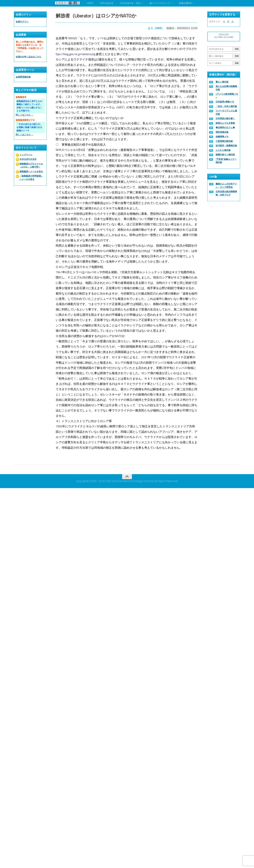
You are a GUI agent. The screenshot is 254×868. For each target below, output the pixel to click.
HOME (90, 3)
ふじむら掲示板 (223, 150)
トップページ (26, 155)
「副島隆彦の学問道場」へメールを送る (31, 178)
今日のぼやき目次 (28, 159)
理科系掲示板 (222, 132)
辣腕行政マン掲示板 (225, 155)
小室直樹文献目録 (224, 141)
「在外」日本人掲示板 (226, 106)
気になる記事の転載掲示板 (226, 88)
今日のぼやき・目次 (130, 3)
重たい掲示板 (222, 82)
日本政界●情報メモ (225, 102)
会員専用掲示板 (23, 77)
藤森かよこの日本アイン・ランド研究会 (226, 185)
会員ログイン (22, 22)
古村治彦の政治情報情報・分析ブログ (226, 193)
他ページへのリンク (160, 3)
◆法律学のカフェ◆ (225, 127)
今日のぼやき (107, 3)
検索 (237, 49)
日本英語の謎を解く (225, 118)
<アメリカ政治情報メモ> (227, 96)
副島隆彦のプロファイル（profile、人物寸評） (31, 165)
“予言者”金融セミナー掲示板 (226, 161)
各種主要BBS (186, 3)
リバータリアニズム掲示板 (226, 112)
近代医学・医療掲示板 (226, 146)
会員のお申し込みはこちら (29, 57)
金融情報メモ (222, 137)
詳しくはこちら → (24, 115)
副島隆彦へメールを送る (31, 171)
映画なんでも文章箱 (225, 123)
